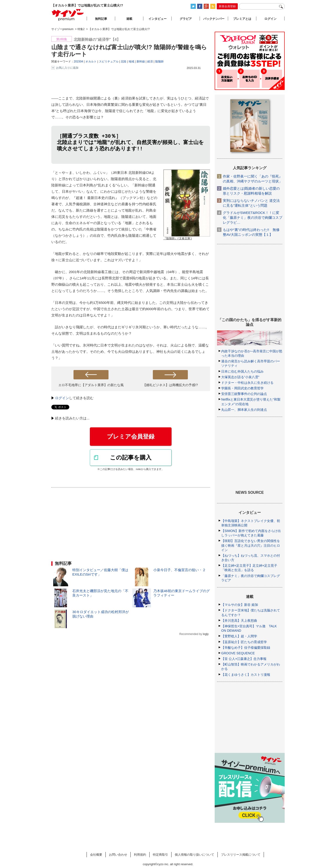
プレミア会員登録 (131, 437)
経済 (150, 62)
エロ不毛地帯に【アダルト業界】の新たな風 (91, 386)
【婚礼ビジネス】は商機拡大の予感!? (170, 386)
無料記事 (101, 19)
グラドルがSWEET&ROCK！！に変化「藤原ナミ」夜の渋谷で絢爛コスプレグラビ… (253, 218)
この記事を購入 (131, 458)
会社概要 (96, 855)
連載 (129, 19)
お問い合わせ (118, 855)
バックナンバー (214, 19)
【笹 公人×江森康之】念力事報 (244, 659)
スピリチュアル (109, 62)
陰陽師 (159, 62)
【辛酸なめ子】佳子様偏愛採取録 (246, 648)
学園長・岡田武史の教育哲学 (242, 388)
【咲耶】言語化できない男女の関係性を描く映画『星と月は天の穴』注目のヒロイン (251, 545)
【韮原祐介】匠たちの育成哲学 (244, 642)
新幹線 (141, 62)
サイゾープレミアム (68, 15)
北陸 (123, 62)
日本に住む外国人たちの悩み (242, 371)
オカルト (91, 62)
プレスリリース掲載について (241, 855)
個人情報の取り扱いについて (194, 855)
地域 (131, 62)
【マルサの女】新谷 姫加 (240, 605)
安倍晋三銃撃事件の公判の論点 (244, 394)
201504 (78, 62)
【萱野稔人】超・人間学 (239, 636)
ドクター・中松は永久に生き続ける (247, 383)
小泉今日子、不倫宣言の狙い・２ (180, 571)
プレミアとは (242, 19)
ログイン (62, 399)
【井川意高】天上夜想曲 (239, 621)
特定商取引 (160, 855)
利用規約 (140, 855)
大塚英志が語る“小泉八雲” (240, 377)
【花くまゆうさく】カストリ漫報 (246, 675)
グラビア (186, 19)
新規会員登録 (227, 6)
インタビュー (157, 19)
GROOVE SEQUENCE (238, 653)
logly (206, 635)
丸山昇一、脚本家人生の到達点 (244, 410)
